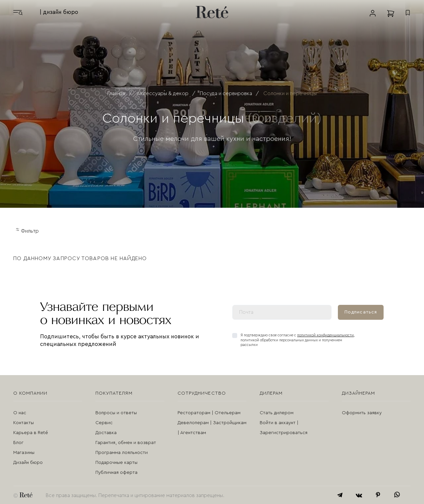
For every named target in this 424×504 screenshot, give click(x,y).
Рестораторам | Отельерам (209, 413)
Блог (18, 443)
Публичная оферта (116, 473)
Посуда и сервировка (226, 93)
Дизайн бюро (28, 463)
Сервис (104, 423)
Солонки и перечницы (290, 93)
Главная (116, 93)
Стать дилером (277, 413)
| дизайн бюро (59, 12)
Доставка (106, 433)
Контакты (24, 423)
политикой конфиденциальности (325, 335)
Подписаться (361, 312)
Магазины (24, 453)
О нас (20, 413)
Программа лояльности (122, 453)
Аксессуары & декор (162, 93)
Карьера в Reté (31, 433)
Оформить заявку (362, 413)
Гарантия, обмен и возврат (126, 443)
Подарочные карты (116, 463)
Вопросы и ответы (116, 413)
